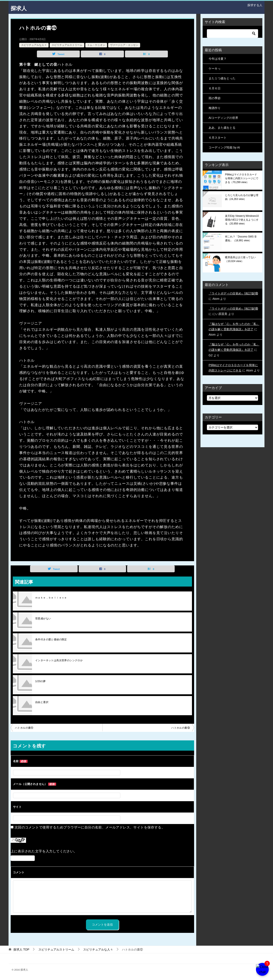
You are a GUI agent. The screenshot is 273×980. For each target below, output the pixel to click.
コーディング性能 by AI (224, 147)
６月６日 (215, 88)
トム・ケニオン (96, 45)
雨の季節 (215, 98)
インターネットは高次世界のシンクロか (59, 660)
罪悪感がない (43, 619)
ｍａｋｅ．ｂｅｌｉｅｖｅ (51, 598)
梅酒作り (215, 108)
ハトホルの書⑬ (181, 728)
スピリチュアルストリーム (67, 45)
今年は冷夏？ (218, 59)
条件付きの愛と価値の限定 (51, 639)
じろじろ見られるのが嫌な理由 (242, 197)
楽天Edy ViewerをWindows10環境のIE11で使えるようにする (242, 220)
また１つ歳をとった (222, 78)
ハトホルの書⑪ (24, 728)
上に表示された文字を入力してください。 (44, 851)
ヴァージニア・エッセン (124, 45)
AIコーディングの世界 (223, 118)
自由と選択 (42, 702)
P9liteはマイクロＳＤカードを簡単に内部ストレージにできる (242, 178)
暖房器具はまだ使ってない (240, 259)
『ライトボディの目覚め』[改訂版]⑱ (233, 293)
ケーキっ (215, 68)
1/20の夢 (41, 681)
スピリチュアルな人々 (34, 45)
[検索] (232, 33)
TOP (21, 949)
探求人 (20, 7)
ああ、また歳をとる (222, 128)
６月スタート (218, 138)
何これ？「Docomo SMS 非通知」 (241, 239)
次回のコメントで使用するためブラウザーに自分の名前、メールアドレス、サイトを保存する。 (90, 827)
